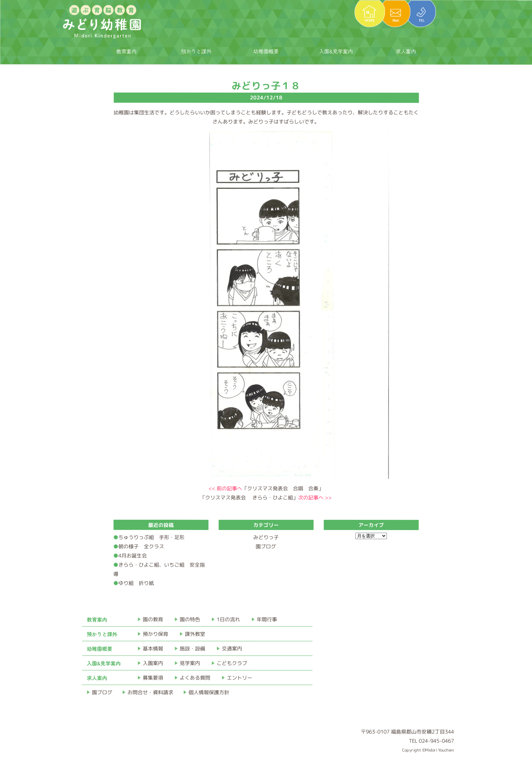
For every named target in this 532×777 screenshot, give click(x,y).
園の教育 (153, 619)
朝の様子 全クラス (141, 546)
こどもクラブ (232, 663)
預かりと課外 (196, 51)
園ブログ (266, 546)
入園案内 (153, 663)
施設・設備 (192, 649)
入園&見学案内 (336, 51)
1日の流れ (228, 619)
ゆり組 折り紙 (136, 583)
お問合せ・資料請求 (150, 692)
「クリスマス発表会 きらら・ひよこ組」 (266, 498)
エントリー (240, 678)
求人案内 (406, 51)
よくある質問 (195, 678)
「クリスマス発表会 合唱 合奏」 (266, 488)
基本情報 (153, 649)
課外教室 (195, 634)
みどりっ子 (266, 537)
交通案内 (232, 649)
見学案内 (190, 663)
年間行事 (267, 619)
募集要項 (153, 678)
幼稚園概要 (266, 51)
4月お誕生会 (133, 556)
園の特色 (190, 619)
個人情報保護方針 (209, 692)
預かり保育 (155, 634)
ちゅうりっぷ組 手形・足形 (151, 537)
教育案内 (126, 51)
